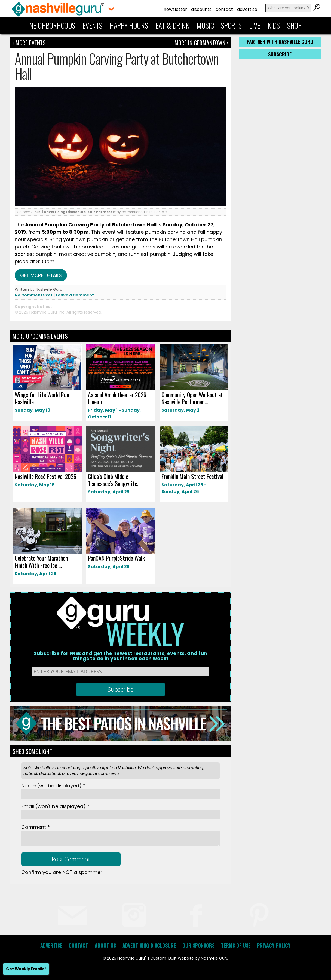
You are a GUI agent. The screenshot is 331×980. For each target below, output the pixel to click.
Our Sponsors (198, 945)
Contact (224, 9)
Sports (231, 25)
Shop (294, 25)
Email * (55, 806)
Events (92, 25)
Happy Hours (129, 25)
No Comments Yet (34, 295)
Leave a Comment (75, 295)
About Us (105, 945)
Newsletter (175, 9)
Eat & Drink (172, 25)
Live (255, 25)
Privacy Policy (274, 945)
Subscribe (280, 54)
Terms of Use (236, 945)
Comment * (36, 827)
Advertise (247, 9)
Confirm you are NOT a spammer (62, 872)
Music (205, 25)
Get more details (41, 275)
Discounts (201, 9)
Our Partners (100, 212)
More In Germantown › (201, 43)
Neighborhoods (52, 25)
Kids (274, 25)
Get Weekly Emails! (26, 969)
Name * (53, 786)
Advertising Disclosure (65, 212)
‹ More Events (29, 43)
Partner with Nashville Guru (280, 42)
